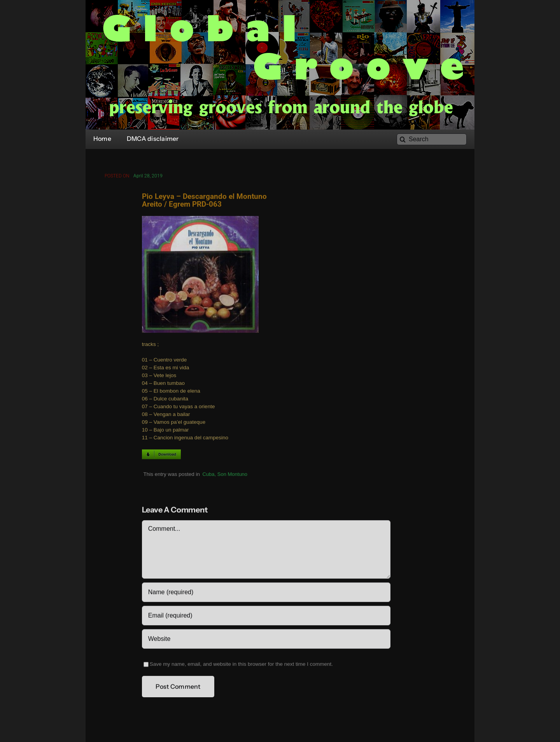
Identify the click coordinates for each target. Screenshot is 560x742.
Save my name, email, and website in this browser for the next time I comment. (241, 665)
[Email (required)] (266, 617)
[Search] (432, 139)
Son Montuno (232, 475)
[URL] (266, 640)
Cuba (208, 475)
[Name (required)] (266, 593)
